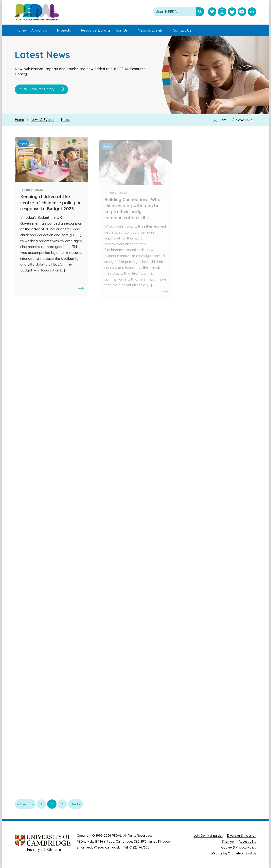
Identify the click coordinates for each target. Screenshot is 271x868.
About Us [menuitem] (39, 30)
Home (19, 120)
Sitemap (228, 841)
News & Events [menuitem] (150, 30)
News (65, 120)
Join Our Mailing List (208, 835)
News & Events (42, 120)
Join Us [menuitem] (121, 30)
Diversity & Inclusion (242, 835)
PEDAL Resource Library (37, 90)
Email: (81, 847)
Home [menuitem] (21, 30)
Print (223, 120)
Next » (75, 804)
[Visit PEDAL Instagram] (222, 12)
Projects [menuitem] (64, 30)
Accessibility (247, 841)
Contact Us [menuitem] (182, 30)
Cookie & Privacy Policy (239, 847)
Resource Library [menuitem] (95, 30)
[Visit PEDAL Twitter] (212, 12)
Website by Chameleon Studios (233, 853)
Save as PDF (246, 120)
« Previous (25, 804)
